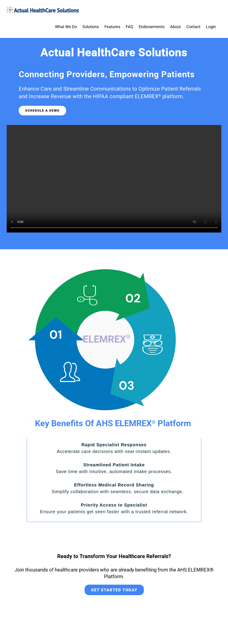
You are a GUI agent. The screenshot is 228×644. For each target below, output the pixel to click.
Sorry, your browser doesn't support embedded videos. (114, 179)
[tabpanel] (114, 480)
